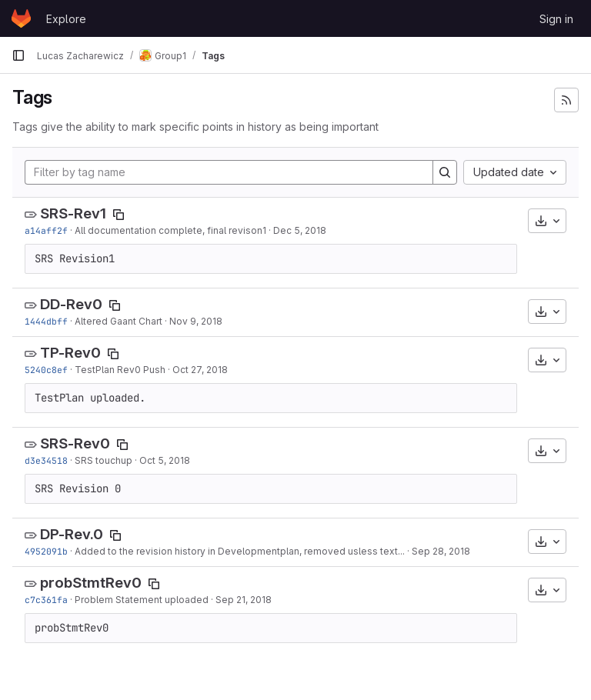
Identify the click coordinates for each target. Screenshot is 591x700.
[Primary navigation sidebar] (18, 55)
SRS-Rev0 (75, 443)
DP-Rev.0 (72, 534)
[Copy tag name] (119, 215)
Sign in (556, 19)
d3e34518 (46, 460)
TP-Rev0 (70, 353)
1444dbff (46, 321)
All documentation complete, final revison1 (170, 230)
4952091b (46, 551)
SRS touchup (104, 460)
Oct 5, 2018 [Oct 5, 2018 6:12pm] (165, 460)
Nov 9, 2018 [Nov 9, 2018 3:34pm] (196, 321)
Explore (66, 19)
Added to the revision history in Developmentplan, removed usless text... (240, 551)
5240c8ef (46, 370)
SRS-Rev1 (73, 213)
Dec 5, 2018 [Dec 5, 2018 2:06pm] (300, 230)
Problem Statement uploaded (142, 600)
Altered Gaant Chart (119, 321)
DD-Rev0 (71, 304)
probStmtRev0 (91, 583)
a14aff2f (46, 230)
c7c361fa (46, 600)
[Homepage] (21, 18)
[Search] (445, 172)
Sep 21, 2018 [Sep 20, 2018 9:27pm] (244, 600)
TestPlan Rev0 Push (120, 370)
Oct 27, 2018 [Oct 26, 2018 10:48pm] (200, 370)
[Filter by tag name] (229, 172)
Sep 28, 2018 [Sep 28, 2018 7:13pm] (441, 551)
